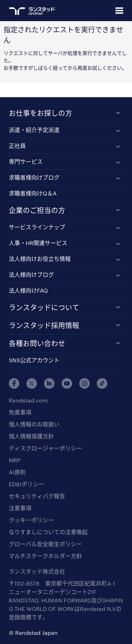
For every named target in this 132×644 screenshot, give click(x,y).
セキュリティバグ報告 (37, 496)
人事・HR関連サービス (38, 243)
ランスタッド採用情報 (44, 325)
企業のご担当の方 (37, 210)
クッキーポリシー (31, 520)
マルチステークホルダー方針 (45, 556)
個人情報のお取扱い (34, 424)
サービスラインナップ (37, 227)
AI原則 (17, 472)
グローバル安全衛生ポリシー (45, 544)
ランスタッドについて (44, 307)
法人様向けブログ (31, 274)
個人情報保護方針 (31, 436)
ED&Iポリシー (26, 484)
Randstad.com (28, 400)
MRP (15, 460)
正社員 (17, 146)
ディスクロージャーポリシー (45, 448)
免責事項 (20, 412)
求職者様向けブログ (34, 177)
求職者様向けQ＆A (33, 193)
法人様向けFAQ (28, 290)
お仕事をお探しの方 (40, 113)
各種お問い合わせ (37, 343)
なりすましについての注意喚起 (48, 532)
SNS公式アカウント (34, 360)
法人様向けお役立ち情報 (40, 259)
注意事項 (20, 508)
